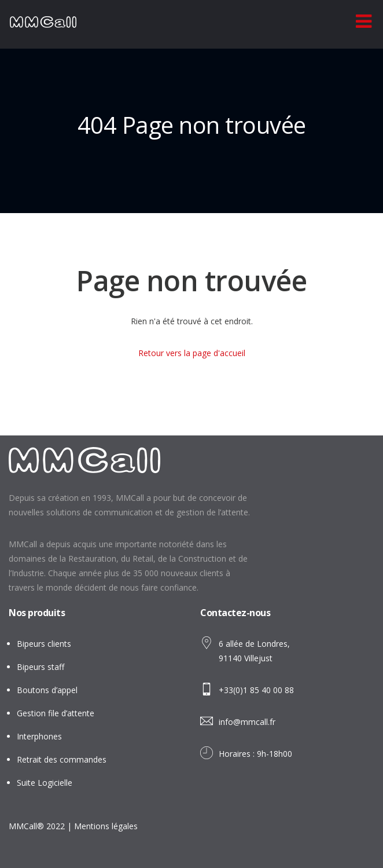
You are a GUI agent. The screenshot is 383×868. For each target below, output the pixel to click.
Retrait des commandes (62, 759)
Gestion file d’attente (56, 713)
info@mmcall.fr (247, 722)
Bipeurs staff (40, 667)
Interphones (39, 736)
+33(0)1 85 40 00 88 (256, 690)
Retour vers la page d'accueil (192, 353)
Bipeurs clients (44, 644)
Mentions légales (106, 826)
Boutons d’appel (47, 690)
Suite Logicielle (45, 783)
